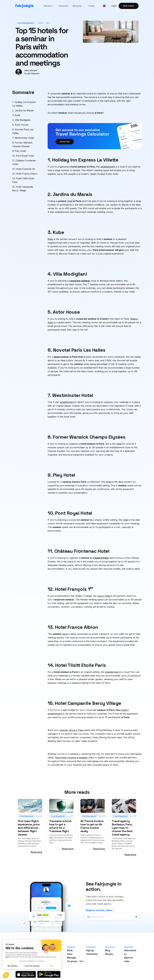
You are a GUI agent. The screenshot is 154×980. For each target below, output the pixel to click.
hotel (70, 201)
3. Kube (16, 115)
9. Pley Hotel (19, 151)
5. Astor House (20, 125)
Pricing (91, 6)
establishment (108, 167)
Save (70, 954)
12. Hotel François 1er (24, 169)
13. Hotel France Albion (25, 174)
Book (70, 950)
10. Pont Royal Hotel (23, 156)
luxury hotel (104, 596)
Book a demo (129, 6)
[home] (25, 6)
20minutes (92, 954)
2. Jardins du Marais (23, 110)
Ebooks (109, 954)
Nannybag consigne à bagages (71, 758)
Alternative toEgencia (130, 954)
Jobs (127, 961)
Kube (50, 239)
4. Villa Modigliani (21, 120)
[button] (49, 6)
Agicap (90, 950)
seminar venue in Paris (72, 730)
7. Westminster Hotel (23, 138)
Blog (108, 950)
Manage (72, 958)
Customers (64, 6)
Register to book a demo (99, 910)
